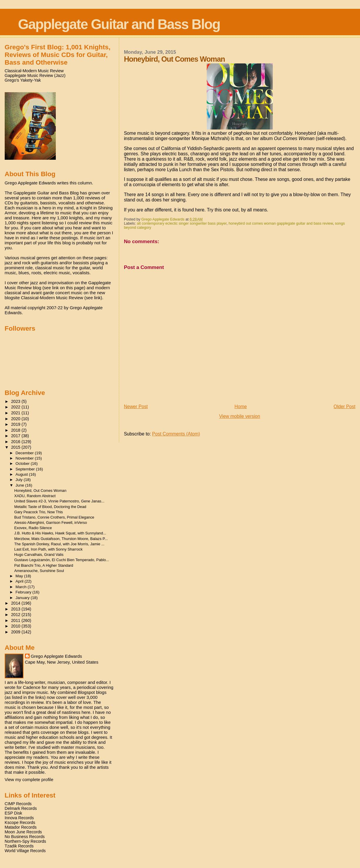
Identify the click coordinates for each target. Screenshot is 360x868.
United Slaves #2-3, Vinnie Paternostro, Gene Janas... (59, 501)
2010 (16, 626)
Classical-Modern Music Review (34, 71)
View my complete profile (29, 779)
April (20, 581)
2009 (16, 632)
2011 (16, 620)
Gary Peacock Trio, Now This (39, 512)
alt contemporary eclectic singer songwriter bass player (182, 223)
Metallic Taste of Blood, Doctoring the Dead (50, 507)
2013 (16, 609)
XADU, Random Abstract (35, 496)
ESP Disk (14, 813)
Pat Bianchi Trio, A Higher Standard (44, 565)
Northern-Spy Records (25, 841)
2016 (16, 442)
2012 (16, 615)
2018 (16, 430)
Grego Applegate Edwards (56, 656)
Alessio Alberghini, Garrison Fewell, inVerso (51, 523)
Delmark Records (21, 808)
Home (241, 407)
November (25, 458)
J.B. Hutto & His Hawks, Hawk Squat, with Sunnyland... (60, 533)
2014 (16, 603)
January (23, 598)
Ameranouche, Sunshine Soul (39, 571)
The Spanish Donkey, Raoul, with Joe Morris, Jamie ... (59, 544)
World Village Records (25, 851)
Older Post (344, 407)
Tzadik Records (19, 846)
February (24, 592)
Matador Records (21, 827)
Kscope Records (20, 822)
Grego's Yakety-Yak (23, 80)
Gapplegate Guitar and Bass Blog (119, 24)
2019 (16, 424)
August (22, 474)
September (26, 469)
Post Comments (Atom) (176, 434)
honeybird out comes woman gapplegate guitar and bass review (281, 223)
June (20, 485)
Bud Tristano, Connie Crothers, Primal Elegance (54, 517)
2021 (16, 413)
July (20, 480)
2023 (16, 401)
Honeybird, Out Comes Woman (41, 491)
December (25, 453)
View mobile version (240, 416)
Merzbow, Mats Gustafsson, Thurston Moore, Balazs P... (61, 539)
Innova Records (19, 818)
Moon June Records (23, 832)
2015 (16, 447)
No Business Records (25, 837)
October (23, 464)
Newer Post (136, 407)
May (20, 576)
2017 (16, 436)
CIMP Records (18, 804)
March (22, 587)
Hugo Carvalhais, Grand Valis (39, 555)
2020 (16, 419)
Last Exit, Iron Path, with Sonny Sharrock (49, 549)
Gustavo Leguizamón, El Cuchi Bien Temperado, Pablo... (62, 560)
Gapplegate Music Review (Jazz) (35, 75)
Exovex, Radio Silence (33, 528)
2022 (16, 407)
